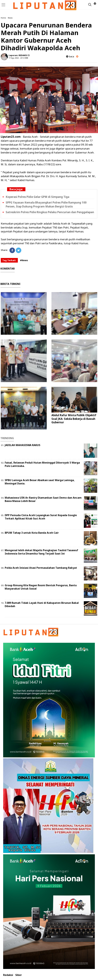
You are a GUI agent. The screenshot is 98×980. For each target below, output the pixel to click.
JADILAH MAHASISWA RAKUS (22, 445)
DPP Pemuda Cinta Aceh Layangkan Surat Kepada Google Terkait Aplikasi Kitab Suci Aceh (41, 517)
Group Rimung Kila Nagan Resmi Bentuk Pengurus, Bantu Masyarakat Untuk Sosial (41, 587)
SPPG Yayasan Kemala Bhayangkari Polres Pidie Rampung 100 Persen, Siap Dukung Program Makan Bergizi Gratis (46, 204)
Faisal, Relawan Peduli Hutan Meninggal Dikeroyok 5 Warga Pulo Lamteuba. (42, 464)
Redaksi (8, 975)
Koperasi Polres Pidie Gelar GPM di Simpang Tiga (37, 197)
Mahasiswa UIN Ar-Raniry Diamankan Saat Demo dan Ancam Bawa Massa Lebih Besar (43, 499)
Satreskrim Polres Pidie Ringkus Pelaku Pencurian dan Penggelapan (50, 212)
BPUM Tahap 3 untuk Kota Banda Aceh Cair (32, 533)
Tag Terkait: (9, 260)
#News (24, 260)
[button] (95, 2)
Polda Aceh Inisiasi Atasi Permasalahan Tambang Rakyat (41, 568)
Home (3, 18)
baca (70, 56)
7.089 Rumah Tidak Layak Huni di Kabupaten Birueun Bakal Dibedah (42, 604)
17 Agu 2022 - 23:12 (17, 58)
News (10, 18)
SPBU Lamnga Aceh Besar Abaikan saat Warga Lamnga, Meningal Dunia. (40, 482)
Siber (19, 975)
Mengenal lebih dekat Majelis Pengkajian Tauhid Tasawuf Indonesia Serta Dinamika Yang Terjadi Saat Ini (41, 552)
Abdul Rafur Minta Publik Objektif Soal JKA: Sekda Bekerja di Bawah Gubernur (74, 419)
